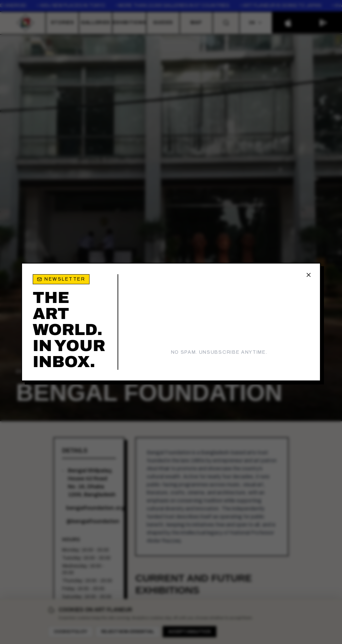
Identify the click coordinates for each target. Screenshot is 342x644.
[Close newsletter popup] (309, 275)
